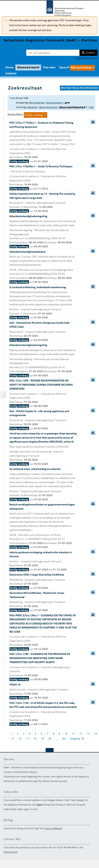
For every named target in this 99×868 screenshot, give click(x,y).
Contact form (11, 852)
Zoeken (90, 53)
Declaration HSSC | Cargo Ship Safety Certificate (43, 581)
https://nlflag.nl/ (54, 828)
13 (88, 734)
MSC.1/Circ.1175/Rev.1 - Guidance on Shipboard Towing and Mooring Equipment (43, 142)
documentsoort (55, 103)
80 (64, 739)
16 (20, 739)
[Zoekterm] (53, 53)
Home (10, 67)
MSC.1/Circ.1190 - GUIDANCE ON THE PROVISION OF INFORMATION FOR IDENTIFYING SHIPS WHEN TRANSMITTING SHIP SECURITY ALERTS (43, 667)
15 (13, 739)
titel (91, 107)
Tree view (49, 67)
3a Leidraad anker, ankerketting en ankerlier (43, 484)
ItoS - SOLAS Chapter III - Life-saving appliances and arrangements (43, 420)
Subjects (11, 73)
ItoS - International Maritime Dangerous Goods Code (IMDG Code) (43, 332)
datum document (48, 107)
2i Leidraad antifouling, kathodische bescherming (43, 303)
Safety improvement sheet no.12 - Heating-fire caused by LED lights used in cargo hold (43, 203)
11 (73, 734)
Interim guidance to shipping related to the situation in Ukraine (43, 561)
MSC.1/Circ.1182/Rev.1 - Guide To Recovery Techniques (43, 178)
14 (96, 734)
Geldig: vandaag (34, 115)
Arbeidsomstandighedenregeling (43, 232)
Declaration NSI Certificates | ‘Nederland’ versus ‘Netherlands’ (43, 602)
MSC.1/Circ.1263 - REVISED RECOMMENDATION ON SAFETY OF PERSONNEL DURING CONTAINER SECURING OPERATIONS (43, 393)
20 (50, 739)
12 (81, 734)
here (39, 805)
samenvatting (93, 122)
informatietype (37, 103)
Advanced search (28, 67)
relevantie (32, 107)
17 (28, 739)
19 (42, 739)
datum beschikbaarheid (72, 107)
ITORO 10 (43, 691)
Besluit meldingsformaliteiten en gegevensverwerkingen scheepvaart (43, 526)
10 (66, 734)
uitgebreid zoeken (86, 58)
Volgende (75, 739)
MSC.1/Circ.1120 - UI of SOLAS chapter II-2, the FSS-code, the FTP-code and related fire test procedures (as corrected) (43, 714)
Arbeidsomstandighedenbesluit (43, 267)
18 (35, 739)
